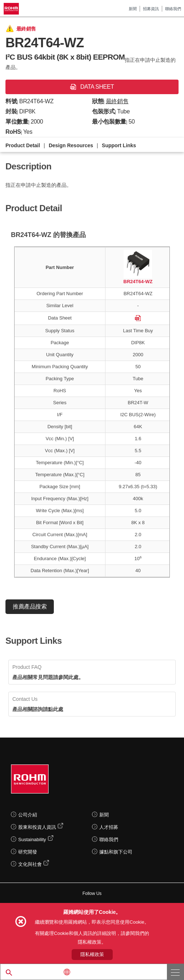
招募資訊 (151, 9)
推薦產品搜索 (30, 607)
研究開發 (28, 852)
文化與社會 (30, 864)
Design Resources (71, 145)
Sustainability (32, 840)
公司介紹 (28, 815)
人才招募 (109, 827)
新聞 (133, 9)
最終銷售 (117, 101)
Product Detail (23, 145)
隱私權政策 (92, 954)
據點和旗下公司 (116, 852)
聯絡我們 (173, 9)
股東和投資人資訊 (37, 827)
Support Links (119, 145)
